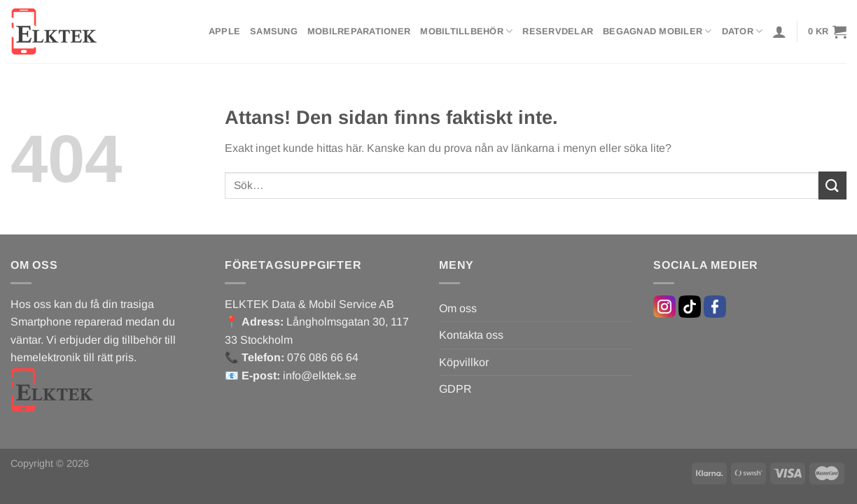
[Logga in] (779, 31)
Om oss (458, 308)
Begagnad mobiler (657, 31)
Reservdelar (558, 31)
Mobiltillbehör (466, 31)
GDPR (455, 389)
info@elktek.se (320, 376)
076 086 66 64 (323, 357)
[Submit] (832, 185)
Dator (743, 31)
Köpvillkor (464, 362)
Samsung (274, 31)
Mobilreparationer (359, 31)
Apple (224, 31)
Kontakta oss (471, 335)
